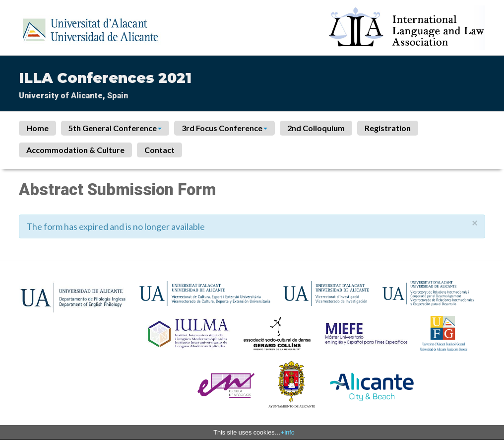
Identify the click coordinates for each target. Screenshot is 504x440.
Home (37, 128)
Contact (159, 150)
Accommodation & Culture (75, 150)
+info (288, 433)
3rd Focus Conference (224, 128)
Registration (388, 128)
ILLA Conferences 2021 (105, 78)
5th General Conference (115, 128)
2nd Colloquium (316, 128)
